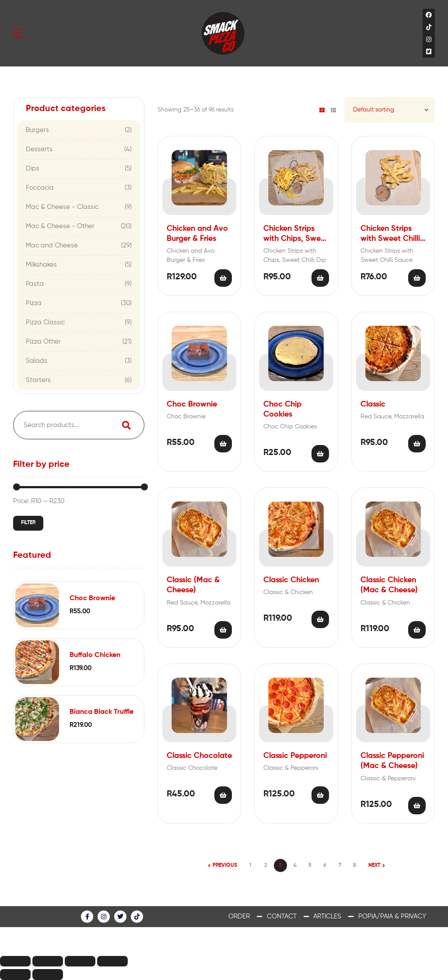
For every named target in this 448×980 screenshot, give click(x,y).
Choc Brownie (192, 404)
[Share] (48, 961)
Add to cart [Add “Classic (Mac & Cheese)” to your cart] (223, 630)
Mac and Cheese (52, 245)
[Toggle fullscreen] (80, 961)
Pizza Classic (45, 322)
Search (126, 425)
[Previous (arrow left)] (15, 975)
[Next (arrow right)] (48, 975)
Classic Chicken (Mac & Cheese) (389, 585)
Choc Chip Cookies (282, 409)
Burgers (37, 130)
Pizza (34, 303)
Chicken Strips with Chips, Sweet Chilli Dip (296, 235)
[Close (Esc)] (15, 961)
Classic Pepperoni (295, 756)
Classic (373, 404)
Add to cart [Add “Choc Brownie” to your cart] (223, 444)
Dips (33, 169)
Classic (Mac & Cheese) (193, 585)
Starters (38, 380)
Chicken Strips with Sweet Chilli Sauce (390, 235)
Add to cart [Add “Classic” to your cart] (417, 444)
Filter (28, 523)
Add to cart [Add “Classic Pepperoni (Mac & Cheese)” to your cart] (417, 806)
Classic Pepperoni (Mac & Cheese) (392, 761)
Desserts (39, 149)
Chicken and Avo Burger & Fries (197, 234)
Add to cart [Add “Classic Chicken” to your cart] (320, 619)
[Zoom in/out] (112, 961)
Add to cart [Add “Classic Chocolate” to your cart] (223, 795)
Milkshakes (41, 265)
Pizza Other (43, 342)
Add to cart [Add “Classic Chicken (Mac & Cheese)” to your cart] (417, 630)
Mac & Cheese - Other (60, 226)
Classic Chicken (291, 580)
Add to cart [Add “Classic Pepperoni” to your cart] (320, 795)
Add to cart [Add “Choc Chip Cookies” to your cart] (320, 454)
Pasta (35, 284)
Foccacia (40, 188)
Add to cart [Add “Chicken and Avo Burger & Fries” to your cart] (223, 278)
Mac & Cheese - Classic (62, 207)
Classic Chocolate (199, 756)
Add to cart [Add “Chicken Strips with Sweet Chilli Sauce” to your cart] (417, 278)
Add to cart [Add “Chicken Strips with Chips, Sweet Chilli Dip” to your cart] (320, 278)
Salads (37, 361)
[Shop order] (390, 110)
